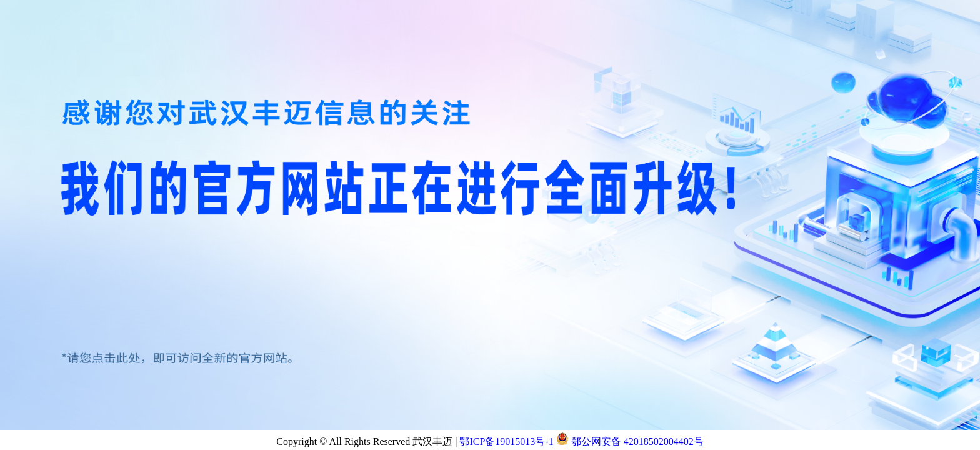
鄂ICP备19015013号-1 (506, 442)
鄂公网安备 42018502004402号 (630, 442)
